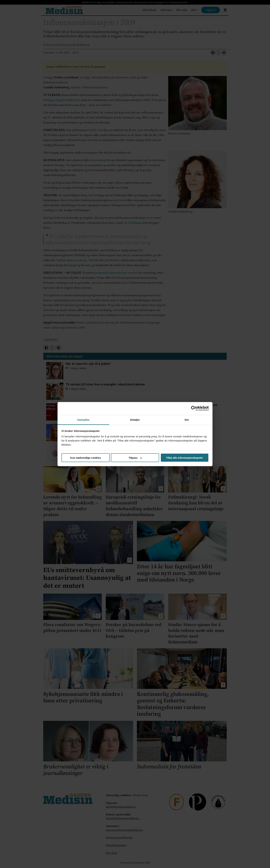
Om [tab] (187, 420)
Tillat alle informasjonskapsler (185, 458)
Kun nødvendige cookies (86, 458)
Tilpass (135, 458)
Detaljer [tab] (135, 420)
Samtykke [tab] (83, 420)
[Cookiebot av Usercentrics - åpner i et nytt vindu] (194, 408)
